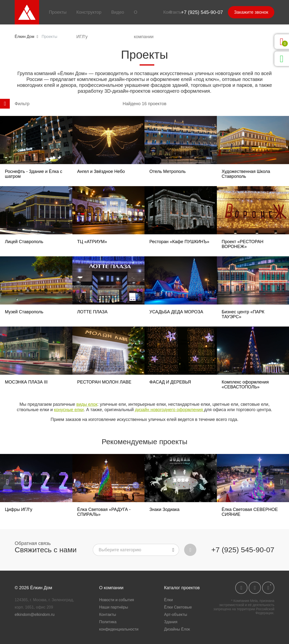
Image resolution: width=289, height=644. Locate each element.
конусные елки (69, 410)
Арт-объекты (176, 615)
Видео (118, 12)
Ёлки (168, 600)
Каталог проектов (182, 588)
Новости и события (117, 600)
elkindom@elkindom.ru (35, 615)
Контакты (173, 12)
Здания (171, 622)
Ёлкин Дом (24, 37)
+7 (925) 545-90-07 (202, 12)
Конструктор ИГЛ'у (89, 24)
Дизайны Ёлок (177, 629)
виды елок (87, 404)
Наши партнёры (114, 607)
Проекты (58, 12)
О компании (144, 24)
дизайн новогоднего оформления (170, 410)
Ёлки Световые (178, 607)
